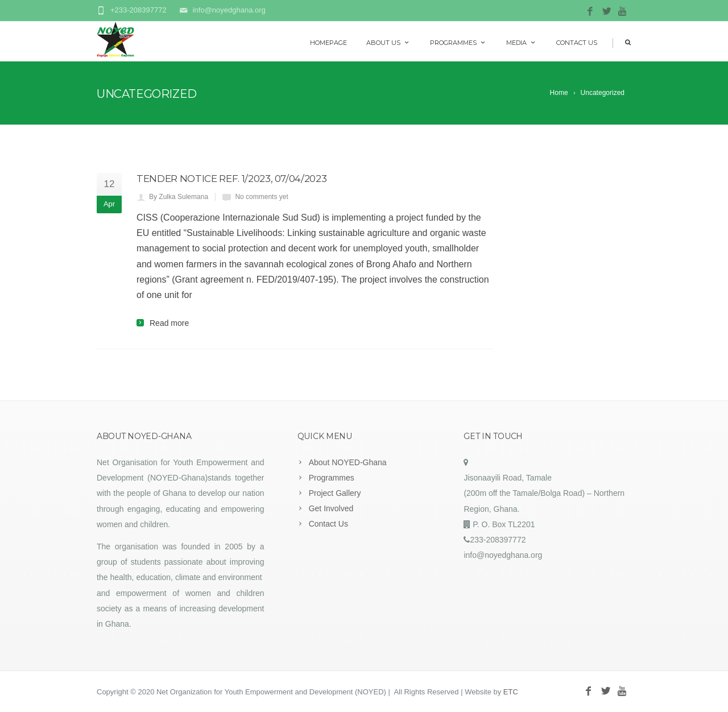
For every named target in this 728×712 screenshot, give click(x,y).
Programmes (458, 43)
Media (522, 43)
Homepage (328, 43)
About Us (388, 43)
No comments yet (261, 197)
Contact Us (577, 43)
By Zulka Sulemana (179, 197)
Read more (169, 323)
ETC (511, 692)
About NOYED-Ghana (348, 462)
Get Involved (331, 508)
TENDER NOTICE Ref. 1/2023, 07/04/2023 (231, 179)
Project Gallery (335, 493)
